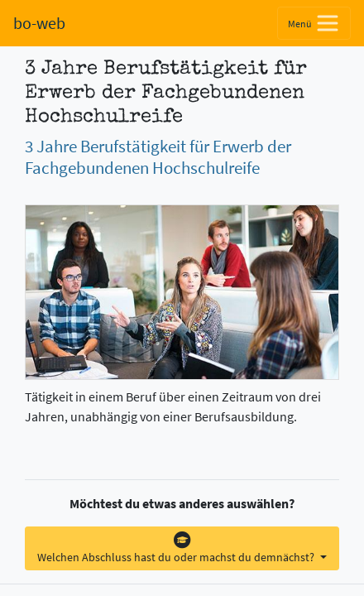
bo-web (39, 23)
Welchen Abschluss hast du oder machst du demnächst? (177, 548)
